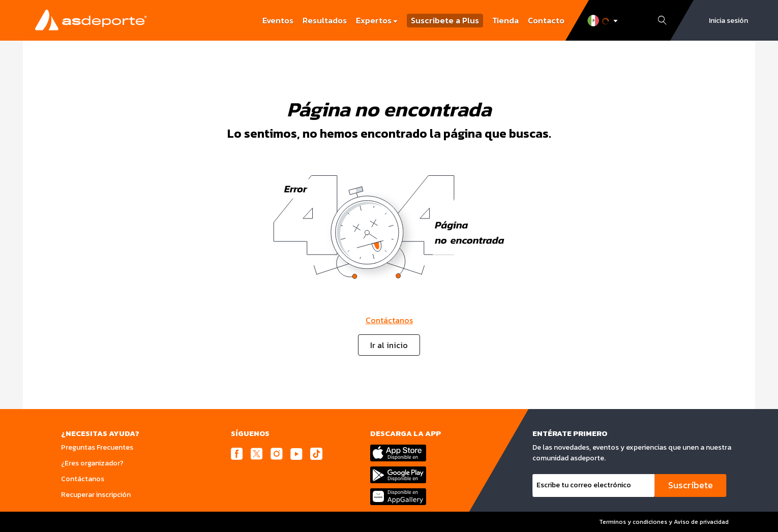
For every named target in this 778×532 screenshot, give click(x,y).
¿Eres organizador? (92, 463)
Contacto (546, 20)
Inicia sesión (728, 21)
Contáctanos (389, 320)
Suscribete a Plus (445, 21)
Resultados (325, 20)
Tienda (505, 20)
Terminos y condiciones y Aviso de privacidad (663, 522)
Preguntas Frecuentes (97, 447)
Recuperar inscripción (96, 495)
